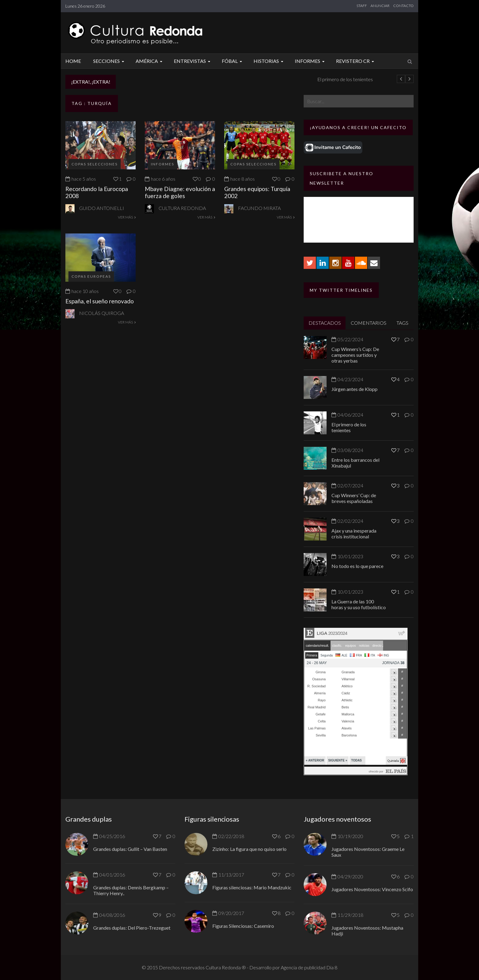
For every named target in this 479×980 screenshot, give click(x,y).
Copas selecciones (95, 164)
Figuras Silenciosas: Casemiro (243, 926)
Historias (269, 61)
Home (73, 61)
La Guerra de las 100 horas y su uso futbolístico (359, 604)
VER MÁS (127, 217)
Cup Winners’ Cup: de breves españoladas (354, 498)
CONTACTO (403, 6)
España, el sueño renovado (100, 301)
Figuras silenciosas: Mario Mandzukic (252, 887)
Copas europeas (91, 276)
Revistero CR (356, 61)
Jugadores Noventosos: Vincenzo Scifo (372, 889)
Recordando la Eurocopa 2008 (97, 192)
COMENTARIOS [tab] (369, 323)
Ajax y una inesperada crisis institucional (354, 533)
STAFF (362, 6)
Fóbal (233, 61)
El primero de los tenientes (349, 427)
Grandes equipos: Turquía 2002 (257, 192)
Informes (311, 61)
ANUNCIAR (380, 6)
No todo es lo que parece (357, 566)
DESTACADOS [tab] (325, 323)
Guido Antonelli (102, 208)
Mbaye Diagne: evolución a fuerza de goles (180, 192)
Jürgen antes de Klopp (148, 79)
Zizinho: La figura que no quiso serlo (249, 849)
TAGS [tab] (402, 323)
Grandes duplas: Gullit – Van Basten (130, 849)
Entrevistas (193, 61)
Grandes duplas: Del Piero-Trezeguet (132, 928)
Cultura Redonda (182, 208)
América (150, 61)
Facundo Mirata (259, 208)
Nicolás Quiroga (102, 313)
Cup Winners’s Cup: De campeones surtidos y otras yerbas (355, 355)
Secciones (110, 61)
